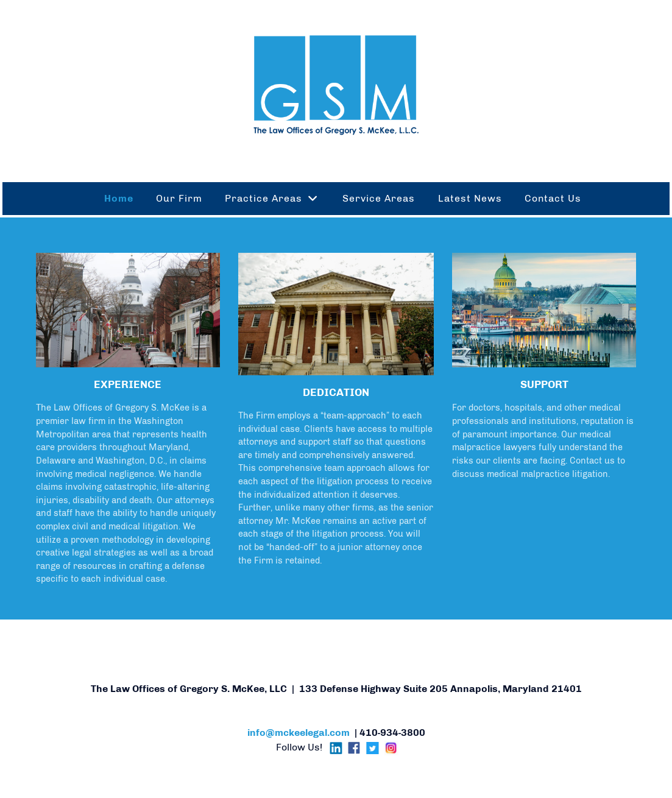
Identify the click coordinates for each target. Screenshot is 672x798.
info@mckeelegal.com (299, 733)
